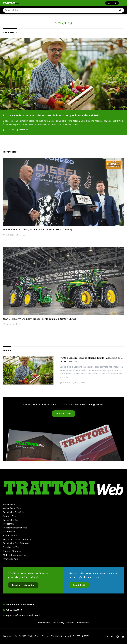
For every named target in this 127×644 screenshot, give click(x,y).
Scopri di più (79, 585)
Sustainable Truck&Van (14, 512)
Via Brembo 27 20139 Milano (18, 604)
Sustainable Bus (11, 520)
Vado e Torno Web (12, 508)
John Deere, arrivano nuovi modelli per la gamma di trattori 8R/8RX (40, 319)
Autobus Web (9, 516)
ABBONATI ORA (64, 414)
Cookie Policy (58, 623)
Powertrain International (15, 528)
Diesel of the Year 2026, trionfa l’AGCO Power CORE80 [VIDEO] (37, 229)
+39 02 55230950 (12, 610)
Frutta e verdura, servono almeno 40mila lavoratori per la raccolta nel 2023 (51, 115)
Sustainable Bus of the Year (16, 543)
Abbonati (112, 3)
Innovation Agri (10, 559)
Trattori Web (9, 532)
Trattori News (23, 130)
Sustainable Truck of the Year (17, 539)
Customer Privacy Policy (77, 623)
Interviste (22, 235)
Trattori (21, 324)
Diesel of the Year (11, 547)
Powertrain (8, 524)
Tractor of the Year (12, 551)
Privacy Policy (43, 623)
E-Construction (10, 536)
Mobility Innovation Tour (15, 555)
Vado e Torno (10, 504)
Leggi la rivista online (23, 585)
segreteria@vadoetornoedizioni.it (22, 615)
